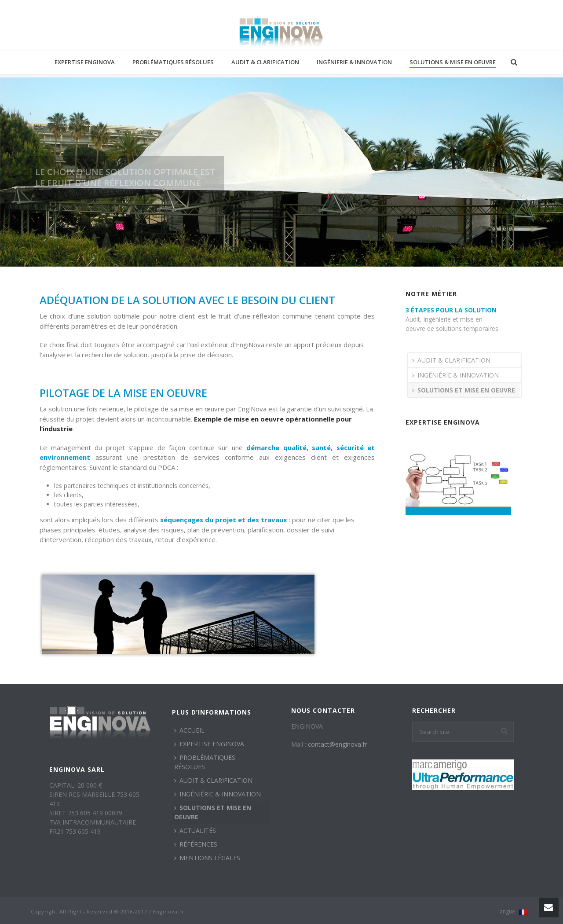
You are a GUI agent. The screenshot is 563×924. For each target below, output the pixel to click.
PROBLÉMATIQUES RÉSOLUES (173, 62)
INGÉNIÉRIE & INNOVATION (455, 375)
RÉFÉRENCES (196, 844)
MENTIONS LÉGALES (207, 858)
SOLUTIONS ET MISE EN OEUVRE (464, 390)
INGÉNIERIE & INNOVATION (354, 62)
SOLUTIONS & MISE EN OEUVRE (453, 62)
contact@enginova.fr (337, 744)
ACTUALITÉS (195, 830)
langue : (513, 912)
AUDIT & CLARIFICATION (265, 62)
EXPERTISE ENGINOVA (85, 62)
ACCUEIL (189, 730)
